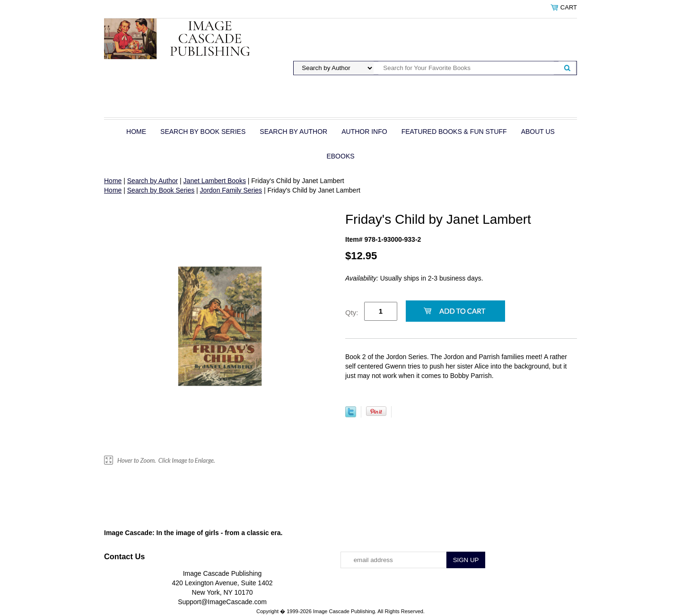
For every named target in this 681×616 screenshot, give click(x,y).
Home (136, 132)
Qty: (352, 312)
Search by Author (293, 132)
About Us (538, 132)
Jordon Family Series (231, 190)
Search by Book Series (203, 132)
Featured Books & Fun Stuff (454, 132)
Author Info (364, 132)
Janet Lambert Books (215, 181)
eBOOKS (340, 156)
